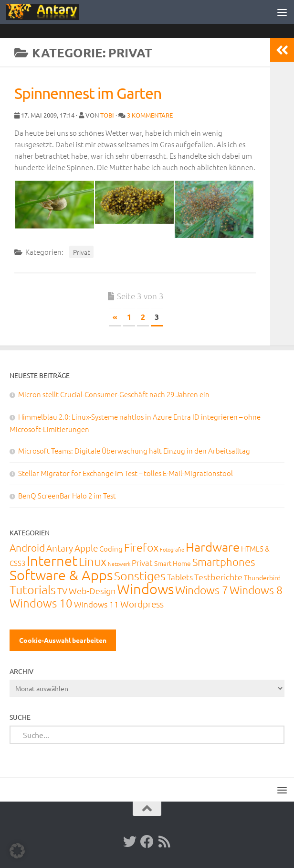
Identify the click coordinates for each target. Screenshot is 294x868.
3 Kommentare (150, 115)
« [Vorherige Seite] (115, 317)
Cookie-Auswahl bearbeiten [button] (63, 640)
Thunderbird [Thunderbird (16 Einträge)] (262, 577)
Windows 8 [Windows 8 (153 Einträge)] (256, 590)
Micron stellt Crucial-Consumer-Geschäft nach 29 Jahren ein (114, 394)
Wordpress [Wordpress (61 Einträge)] (142, 604)
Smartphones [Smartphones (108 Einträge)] (224, 562)
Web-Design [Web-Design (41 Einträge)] (92, 591)
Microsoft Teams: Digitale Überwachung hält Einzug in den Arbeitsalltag (134, 450)
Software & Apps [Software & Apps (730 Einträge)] (61, 575)
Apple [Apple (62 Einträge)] (86, 548)
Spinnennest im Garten (88, 93)
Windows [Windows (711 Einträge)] (145, 589)
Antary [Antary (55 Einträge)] (60, 548)
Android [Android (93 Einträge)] (27, 548)
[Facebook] (147, 842)
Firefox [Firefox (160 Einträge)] (141, 547)
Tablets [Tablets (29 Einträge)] (180, 577)
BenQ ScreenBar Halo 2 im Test (67, 495)
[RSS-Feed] (164, 842)
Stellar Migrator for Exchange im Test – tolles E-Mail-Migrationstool (126, 473)
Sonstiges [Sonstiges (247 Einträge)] (140, 575)
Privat (81, 252)
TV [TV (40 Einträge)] (62, 591)
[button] (17, 851)
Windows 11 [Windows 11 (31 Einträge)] (96, 604)
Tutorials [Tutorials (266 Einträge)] (33, 589)
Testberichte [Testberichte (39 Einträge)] (218, 577)
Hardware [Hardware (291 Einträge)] (213, 547)
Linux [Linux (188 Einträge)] (93, 561)
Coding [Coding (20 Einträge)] (111, 548)
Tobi (107, 115)
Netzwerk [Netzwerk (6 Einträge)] (119, 564)
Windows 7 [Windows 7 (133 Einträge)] (202, 590)
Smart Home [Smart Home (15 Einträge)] (173, 563)
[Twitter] (130, 842)
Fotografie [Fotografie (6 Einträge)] (172, 549)
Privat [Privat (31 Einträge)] (142, 563)
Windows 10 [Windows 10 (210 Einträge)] (41, 603)
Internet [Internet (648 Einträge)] (52, 560)
